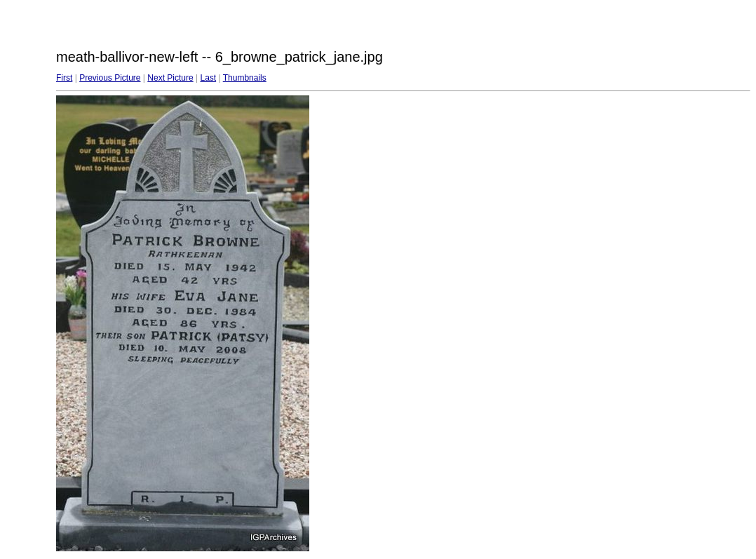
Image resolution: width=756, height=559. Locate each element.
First (64, 78)
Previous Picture (110, 78)
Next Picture (170, 78)
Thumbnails (245, 78)
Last (208, 78)
